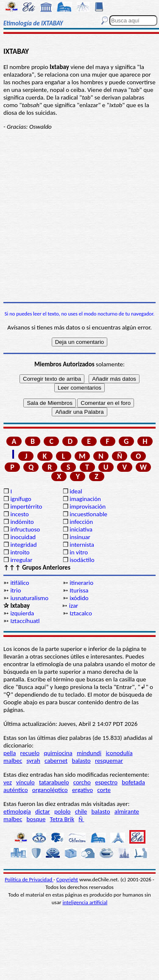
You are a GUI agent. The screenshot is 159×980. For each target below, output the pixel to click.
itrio (15, 590)
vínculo (25, 782)
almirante (127, 811)
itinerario (81, 583)
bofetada (133, 782)
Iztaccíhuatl (25, 621)
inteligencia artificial (85, 902)
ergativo (82, 790)
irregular (21, 560)
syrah (33, 761)
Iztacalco (81, 613)
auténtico (16, 790)
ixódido (79, 598)
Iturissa (79, 590)
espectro (106, 782)
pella (10, 753)
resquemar (109, 761)
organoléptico (50, 790)
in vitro (79, 552)
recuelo (30, 753)
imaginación (85, 499)
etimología (17, 811)
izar (74, 606)
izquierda (22, 613)
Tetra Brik (62, 819)
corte (104, 790)
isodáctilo (82, 560)
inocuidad (23, 537)
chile (81, 811)
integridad (23, 545)
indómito (22, 522)
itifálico (20, 583)
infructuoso (25, 529)
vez (8, 782)
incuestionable (88, 514)
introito (20, 552)
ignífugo (21, 499)
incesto (20, 514)
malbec (13, 761)
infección (81, 522)
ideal (76, 491)
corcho (82, 782)
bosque (36, 819)
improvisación (88, 507)
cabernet (56, 761)
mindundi (89, 753)
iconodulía (119, 753)
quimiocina (58, 753)
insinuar (80, 537)
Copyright (67, 879)
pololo (63, 811)
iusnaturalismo (29, 598)
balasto (81, 761)
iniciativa (81, 529)
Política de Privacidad (29, 879)
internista (82, 545)
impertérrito (26, 507)
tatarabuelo (54, 782)
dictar (43, 811)
